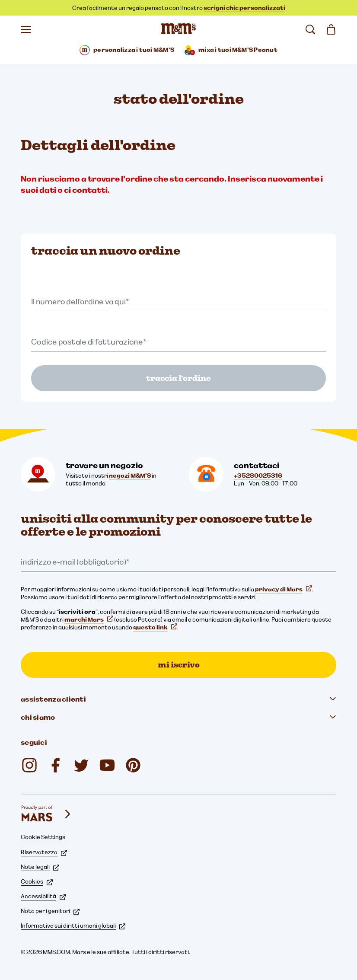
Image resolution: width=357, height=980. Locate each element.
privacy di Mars (284, 589)
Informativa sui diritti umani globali (73, 926)
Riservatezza (44, 852)
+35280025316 (258, 476)
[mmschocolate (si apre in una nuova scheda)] (133, 765)
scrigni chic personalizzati (244, 8)
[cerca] (310, 29)
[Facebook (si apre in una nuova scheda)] (55, 765)
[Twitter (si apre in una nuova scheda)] (81, 765)
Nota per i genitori (50, 911)
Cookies (37, 881)
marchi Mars (89, 619)
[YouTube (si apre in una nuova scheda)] (107, 765)
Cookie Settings (43, 837)
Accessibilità (43, 896)
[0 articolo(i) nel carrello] (331, 29)
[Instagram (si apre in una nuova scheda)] (29, 765)
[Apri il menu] (26, 29)
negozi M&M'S (130, 476)
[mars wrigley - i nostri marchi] (47, 814)
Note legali (40, 867)
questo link (155, 627)
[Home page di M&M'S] (178, 29)
